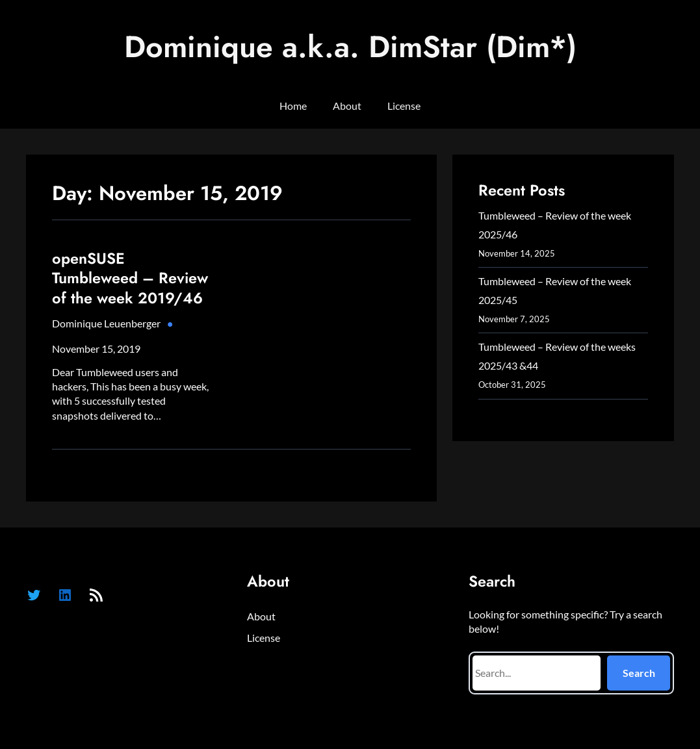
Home (293, 106)
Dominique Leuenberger (106, 323)
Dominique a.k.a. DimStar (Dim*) (350, 46)
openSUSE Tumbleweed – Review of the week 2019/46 (130, 278)
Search (639, 673)
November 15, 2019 (96, 349)
